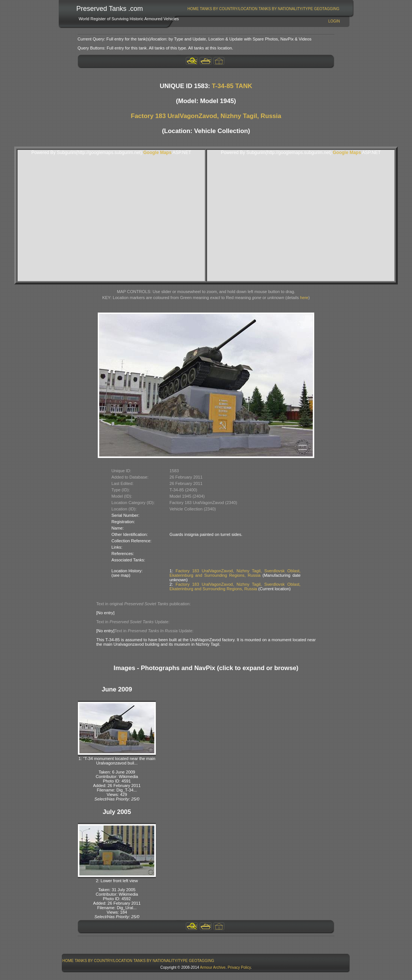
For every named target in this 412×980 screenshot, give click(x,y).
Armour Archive (213, 967)
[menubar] (263, 9)
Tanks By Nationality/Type (286, 9)
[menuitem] (193, 9)
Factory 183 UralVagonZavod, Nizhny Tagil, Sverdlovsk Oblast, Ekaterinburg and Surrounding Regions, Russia (235, 573)
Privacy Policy (239, 967)
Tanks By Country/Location (229, 9)
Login (334, 21)
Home (193, 9)
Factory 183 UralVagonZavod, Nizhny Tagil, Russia (206, 116)
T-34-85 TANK (232, 86)
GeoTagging (327, 9)
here (304, 298)
